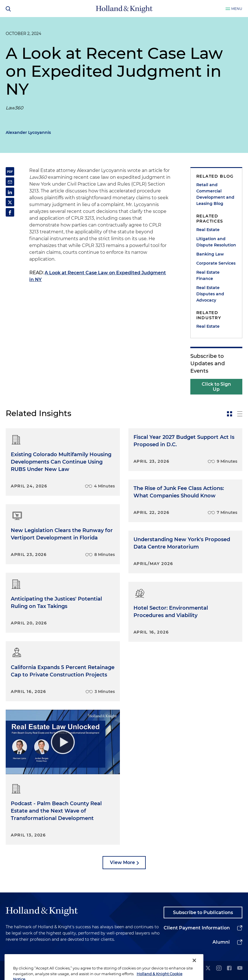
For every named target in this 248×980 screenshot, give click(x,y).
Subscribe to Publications (203, 912)
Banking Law (210, 254)
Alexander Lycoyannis (28, 132)
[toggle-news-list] (240, 414)
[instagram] (219, 968)
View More (122, 862)
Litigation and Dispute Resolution (216, 242)
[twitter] (208, 968)
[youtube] (240, 968)
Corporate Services (216, 263)
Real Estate (208, 230)
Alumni (221, 942)
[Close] (194, 970)
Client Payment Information (197, 928)
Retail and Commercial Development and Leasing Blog (215, 194)
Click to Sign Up (216, 387)
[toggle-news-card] (230, 414)
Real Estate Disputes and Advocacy (210, 294)
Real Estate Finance (208, 275)
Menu (237, 9)
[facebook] (229, 968)
